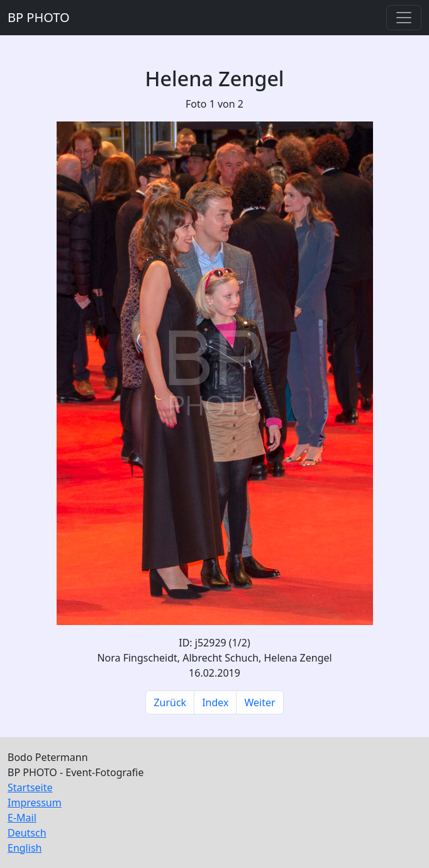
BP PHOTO (39, 17)
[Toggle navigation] (404, 18)
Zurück (170, 702)
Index (215, 702)
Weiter (259, 702)
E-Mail (22, 818)
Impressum (35, 803)
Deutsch (27, 833)
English (25, 848)
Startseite (30, 787)
